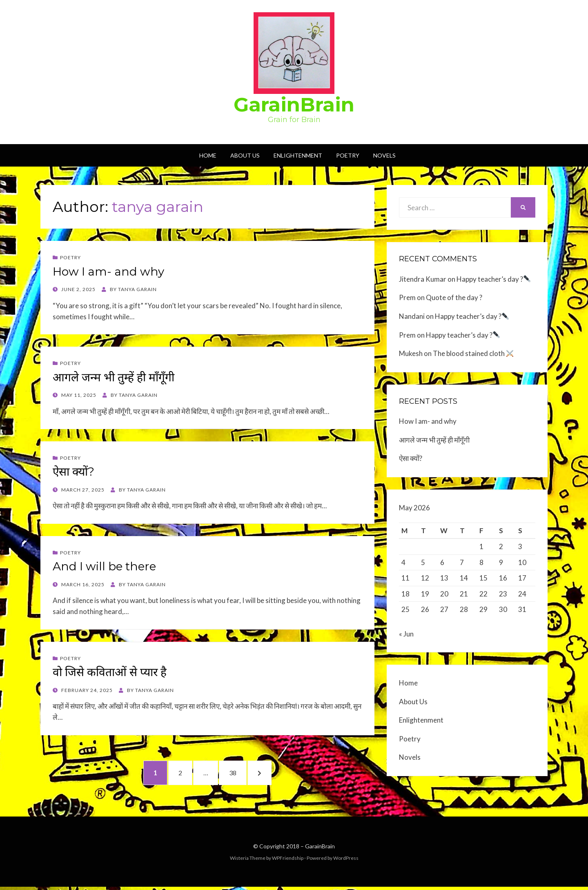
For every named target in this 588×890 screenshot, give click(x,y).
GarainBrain (294, 105)
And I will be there (104, 566)
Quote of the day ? (454, 297)
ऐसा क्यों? (73, 472)
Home (208, 155)
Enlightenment (298, 155)
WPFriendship (288, 861)
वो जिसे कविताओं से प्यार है (110, 672)
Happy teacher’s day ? (493, 279)
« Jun (406, 636)
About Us (245, 155)
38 (241, 773)
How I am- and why (108, 271)
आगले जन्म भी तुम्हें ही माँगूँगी (114, 377)
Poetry (348, 155)
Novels (384, 155)
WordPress (346, 861)
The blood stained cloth (473, 353)
